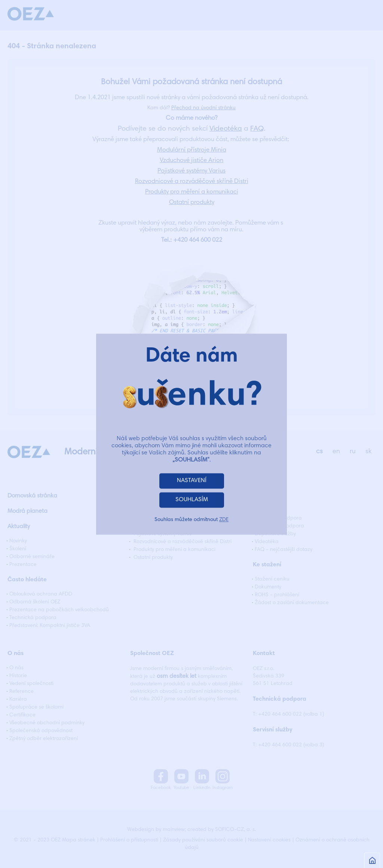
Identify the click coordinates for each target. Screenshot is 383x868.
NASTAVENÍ (192, 481)
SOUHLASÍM (192, 500)
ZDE (224, 520)
